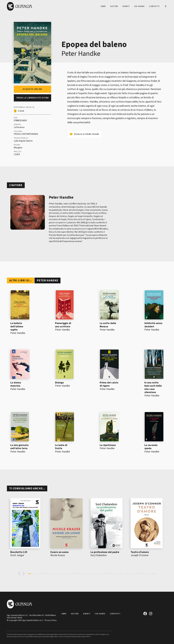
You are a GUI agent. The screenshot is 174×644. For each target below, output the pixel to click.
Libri (103, 6)
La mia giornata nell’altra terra (19, 447)
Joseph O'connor (140, 555)
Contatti (154, 6)
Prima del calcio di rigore (109, 384)
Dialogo (59, 383)
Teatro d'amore (140, 552)
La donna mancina (16, 384)
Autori (114, 6)
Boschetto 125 (19, 552)
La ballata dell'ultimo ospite (17, 326)
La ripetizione (108, 445)
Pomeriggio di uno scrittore (63, 325)
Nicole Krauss (58, 555)
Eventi (126, 6)
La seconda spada (151, 447)
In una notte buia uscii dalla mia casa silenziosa (153, 388)
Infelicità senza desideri (153, 325)
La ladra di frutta (61, 447)
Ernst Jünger (17, 555)
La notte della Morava (108, 325)
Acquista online (32, 89)
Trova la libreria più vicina (32, 98)
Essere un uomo (59, 552)
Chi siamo (139, 6)
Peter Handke (81, 54)
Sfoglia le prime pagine (87, 134)
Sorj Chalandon (99, 555)
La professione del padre (105, 552)
